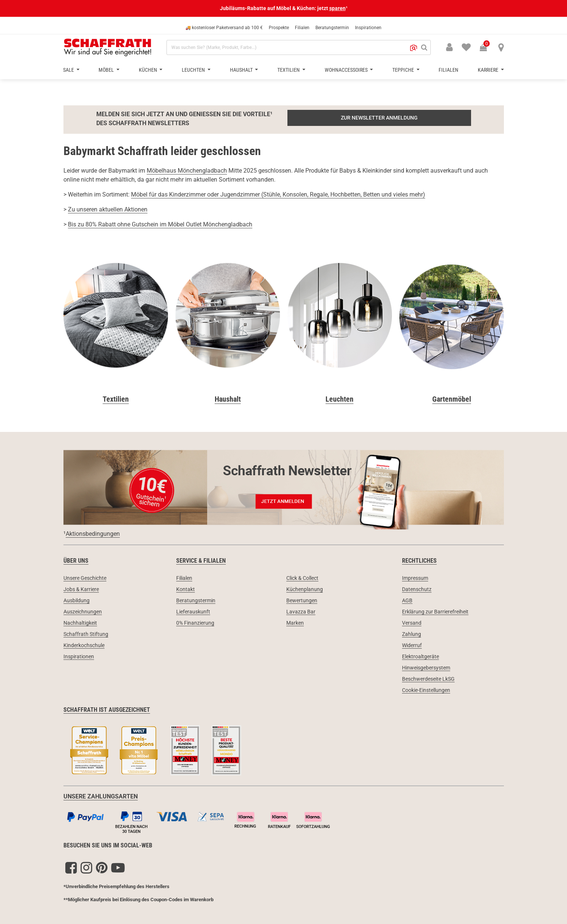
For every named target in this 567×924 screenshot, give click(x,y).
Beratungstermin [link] (196, 600)
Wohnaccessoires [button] (347, 70)
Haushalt (228, 399)
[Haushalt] (228, 317)
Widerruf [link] (412, 645)
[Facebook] (71, 868)
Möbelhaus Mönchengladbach (187, 171)
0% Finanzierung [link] (195, 623)
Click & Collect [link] (302, 578)
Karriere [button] (489, 70)
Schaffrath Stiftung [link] (86, 634)
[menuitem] (462, 47)
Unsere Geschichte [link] (85, 578)
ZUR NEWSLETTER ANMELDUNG (379, 118)
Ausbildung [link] (77, 600)
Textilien (116, 399)
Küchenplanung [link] (305, 589)
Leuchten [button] (194, 70)
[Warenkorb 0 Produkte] (487, 48)
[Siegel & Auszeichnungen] (284, 751)
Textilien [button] (289, 70)
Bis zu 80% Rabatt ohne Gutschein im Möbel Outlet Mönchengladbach (160, 224)
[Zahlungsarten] (284, 821)
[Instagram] (86, 868)
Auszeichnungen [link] (83, 612)
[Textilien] (116, 317)
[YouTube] (118, 868)
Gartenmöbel (452, 399)
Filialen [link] (184, 578)
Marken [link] (295, 623)
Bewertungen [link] (302, 600)
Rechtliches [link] (419, 561)
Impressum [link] (415, 578)
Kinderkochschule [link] (84, 645)
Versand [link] (412, 623)
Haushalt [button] (242, 70)
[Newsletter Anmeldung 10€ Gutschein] (284, 487)
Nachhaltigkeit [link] (80, 623)
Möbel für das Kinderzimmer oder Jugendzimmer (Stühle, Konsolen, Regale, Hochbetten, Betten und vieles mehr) (278, 194)
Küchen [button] (149, 70)
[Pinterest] (102, 868)
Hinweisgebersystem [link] (426, 668)
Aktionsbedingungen (93, 534)
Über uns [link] (76, 561)
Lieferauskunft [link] (193, 612)
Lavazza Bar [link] (301, 612)
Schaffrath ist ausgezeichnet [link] (107, 710)
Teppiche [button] (404, 70)
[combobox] (299, 47)
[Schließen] (561, 8)
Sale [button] (69, 70)
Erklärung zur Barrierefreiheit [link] (435, 612)
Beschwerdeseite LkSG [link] (428, 679)
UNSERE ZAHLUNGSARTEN (101, 796)
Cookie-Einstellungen (426, 690)
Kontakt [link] (186, 589)
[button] (414, 47)
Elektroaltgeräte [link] (420, 656)
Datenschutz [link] (417, 589)
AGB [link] (407, 600)
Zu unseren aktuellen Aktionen (108, 209)
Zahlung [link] (412, 634)
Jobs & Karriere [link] (81, 589)
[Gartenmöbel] (452, 317)
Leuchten (339, 399)
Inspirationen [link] (79, 656)
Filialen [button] (448, 70)
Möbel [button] (107, 70)
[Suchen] (424, 47)
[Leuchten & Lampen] (340, 317)
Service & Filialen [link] (201, 561)
